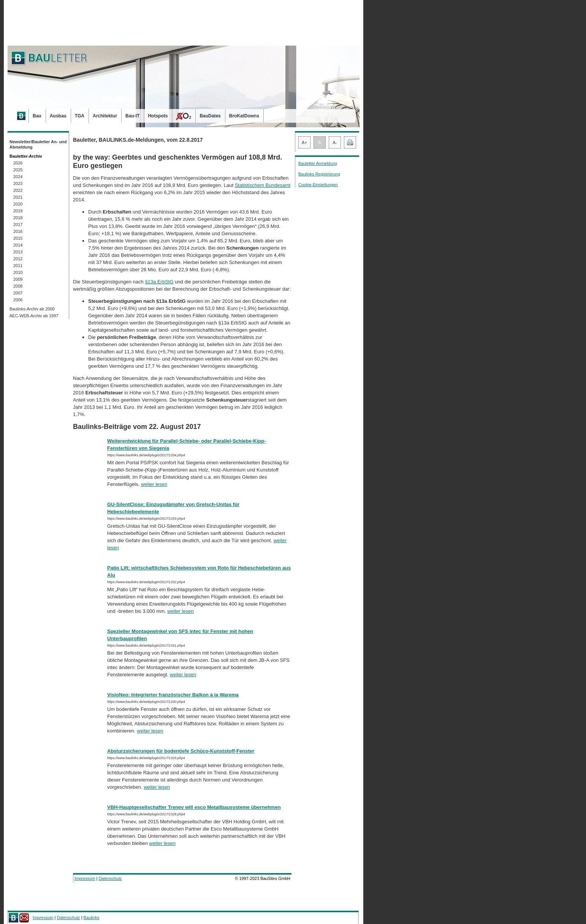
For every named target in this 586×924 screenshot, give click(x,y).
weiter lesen (154, 484)
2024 (18, 177)
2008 (18, 286)
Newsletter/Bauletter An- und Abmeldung (38, 144)
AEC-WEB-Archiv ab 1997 (34, 316)
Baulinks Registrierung (319, 174)
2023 (18, 184)
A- (335, 142)
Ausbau (58, 116)
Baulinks (92, 918)
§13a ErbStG (159, 282)
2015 (18, 238)
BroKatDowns (244, 116)
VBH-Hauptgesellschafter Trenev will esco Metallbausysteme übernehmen (194, 807)
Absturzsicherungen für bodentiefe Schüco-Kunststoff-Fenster (181, 751)
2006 (18, 300)
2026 (18, 163)
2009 (18, 279)
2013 (18, 252)
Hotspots (158, 116)
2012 (18, 259)
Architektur (105, 116)
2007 (18, 293)
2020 (18, 204)
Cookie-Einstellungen (318, 185)
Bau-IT (132, 116)
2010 (18, 272)
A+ (304, 142)
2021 (18, 197)
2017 (18, 225)
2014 (18, 245)
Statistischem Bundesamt (263, 185)
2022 (18, 190)
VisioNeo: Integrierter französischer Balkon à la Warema (173, 695)
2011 (18, 266)
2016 (18, 231)
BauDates (210, 116)
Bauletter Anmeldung (318, 163)
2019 (18, 211)
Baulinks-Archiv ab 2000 (32, 309)
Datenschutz (110, 878)
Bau (37, 116)
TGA (80, 116)
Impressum (85, 878)
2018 (18, 218)
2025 (18, 170)
